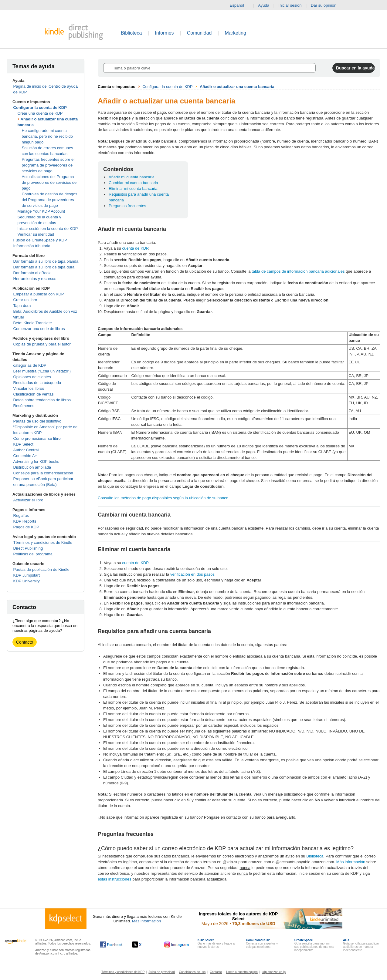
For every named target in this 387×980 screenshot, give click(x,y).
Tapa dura (22, 306)
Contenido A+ (25, 456)
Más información (351, 862)
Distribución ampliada (32, 467)
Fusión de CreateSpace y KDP (40, 240)
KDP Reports (25, 521)
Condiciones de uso (192, 972)
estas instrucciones (115, 879)
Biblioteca (131, 33)
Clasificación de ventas (34, 394)
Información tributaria (32, 246)
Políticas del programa (33, 554)
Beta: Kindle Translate (33, 323)
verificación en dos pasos (192, 574)
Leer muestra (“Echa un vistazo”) (42, 371)
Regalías (21, 515)
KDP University (27, 581)
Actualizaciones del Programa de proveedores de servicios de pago (49, 182)
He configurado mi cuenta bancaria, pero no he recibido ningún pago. (47, 136)
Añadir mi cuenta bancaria (132, 177)
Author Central (26, 450)
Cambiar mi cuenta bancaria (133, 183)
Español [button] (239, 5)
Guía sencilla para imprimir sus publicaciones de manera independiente (314, 945)
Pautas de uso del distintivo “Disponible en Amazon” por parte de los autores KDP (46, 427)
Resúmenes (24, 406)
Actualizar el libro (28, 500)
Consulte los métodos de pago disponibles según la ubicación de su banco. (164, 498)
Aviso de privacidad (162, 972)
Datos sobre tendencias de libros (42, 400)
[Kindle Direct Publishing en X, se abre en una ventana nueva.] (143, 945)
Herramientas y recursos (35, 279)
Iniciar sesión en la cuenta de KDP (48, 229)
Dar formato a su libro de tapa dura (44, 267)
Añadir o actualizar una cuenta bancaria (237, 87)
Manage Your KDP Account (41, 211)
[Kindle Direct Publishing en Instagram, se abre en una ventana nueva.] (177, 945)
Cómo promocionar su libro (37, 438)
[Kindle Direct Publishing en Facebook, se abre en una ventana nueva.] (111, 945)
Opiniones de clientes (32, 377)
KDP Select (23, 444)
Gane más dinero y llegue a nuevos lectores (216, 943)
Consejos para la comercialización (43, 473)
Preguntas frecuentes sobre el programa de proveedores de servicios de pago (48, 165)
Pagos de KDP (26, 527)
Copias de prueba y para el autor (42, 344)
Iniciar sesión (290, 5)
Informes (164, 33)
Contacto (25, 642)
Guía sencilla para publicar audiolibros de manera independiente (361, 945)
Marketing (236, 33)
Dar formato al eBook (32, 273)
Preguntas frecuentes (127, 206)
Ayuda (264, 5)
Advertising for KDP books (36, 461)
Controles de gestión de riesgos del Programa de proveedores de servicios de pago (50, 200)
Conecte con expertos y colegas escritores (262, 943)
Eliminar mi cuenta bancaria (133, 189)
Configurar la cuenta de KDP (40, 108)
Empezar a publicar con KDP (39, 294)
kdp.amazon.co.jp (274, 972)
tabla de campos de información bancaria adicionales (298, 271)
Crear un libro (25, 300)
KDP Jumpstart (27, 575)
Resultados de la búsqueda (37, 383)
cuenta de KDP (135, 248)
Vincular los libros (29, 388)
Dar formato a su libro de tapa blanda (46, 261)
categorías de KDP (30, 365)
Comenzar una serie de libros (39, 329)
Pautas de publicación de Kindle (41, 569)
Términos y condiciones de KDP (123, 972)
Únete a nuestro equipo (242, 972)
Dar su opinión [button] (326, 5)
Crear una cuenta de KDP (40, 113)
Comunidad (199, 33)
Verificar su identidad (36, 234)
